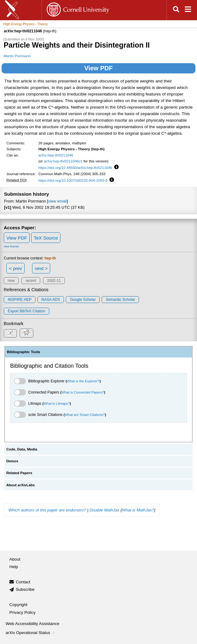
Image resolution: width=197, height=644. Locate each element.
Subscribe (25, 589)
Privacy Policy (22, 612)
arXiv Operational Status (31, 633)
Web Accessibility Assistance (32, 624)
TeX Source (46, 238)
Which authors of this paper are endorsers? (47, 510)
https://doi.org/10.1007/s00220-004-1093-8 (73, 180)
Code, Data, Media (22, 449)
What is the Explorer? (83, 381)
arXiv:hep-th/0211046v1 (63, 161)
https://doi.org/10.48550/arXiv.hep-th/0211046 (75, 168)
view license (11, 246)
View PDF (99, 68)
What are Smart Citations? (85, 415)
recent (31, 281)
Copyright (18, 605)
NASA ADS (51, 300)
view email (57, 201)
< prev (16, 268)
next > (41, 268)
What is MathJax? (138, 510)
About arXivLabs (21, 485)
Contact (23, 582)
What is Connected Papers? (83, 392)
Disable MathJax (104, 510)
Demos (12, 461)
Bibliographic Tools (24, 352)
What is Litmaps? (57, 404)
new (11, 281)
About (15, 559)
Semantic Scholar (120, 300)
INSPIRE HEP (20, 300)
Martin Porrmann (17, 56)
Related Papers (19, 473)
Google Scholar (83, 300)
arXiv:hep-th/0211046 (56, 155)
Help (14, 567)
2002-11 (54, 281)
